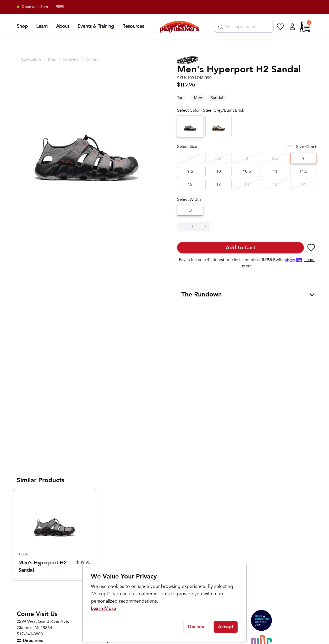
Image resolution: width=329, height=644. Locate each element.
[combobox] (244, 27)
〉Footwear (69, 59)
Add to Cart (241, 248)
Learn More (103, 608)
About (63, 26)
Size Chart (301, 147)
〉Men (50, 59)
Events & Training (96, 26)
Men (198, 98)
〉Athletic (91, 59)
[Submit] (220, 27)
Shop (22, 26)
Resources (133, 26)
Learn (42, 26)
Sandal (217, 98)
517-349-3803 (30, 634)
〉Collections (29, 59)
